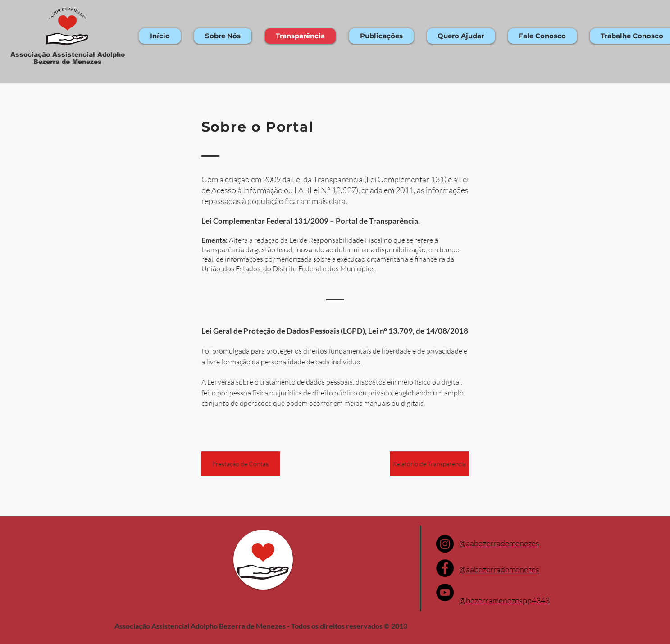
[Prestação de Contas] (241, 464)
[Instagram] (445, 544)
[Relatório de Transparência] (429, 464)
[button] (223, 36)
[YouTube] (445, 592)
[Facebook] (445, 568)
